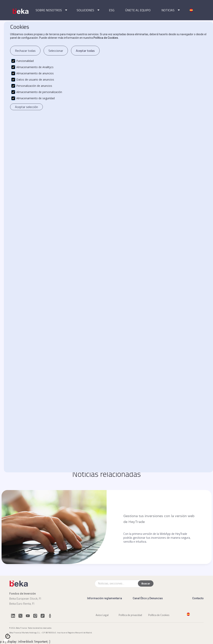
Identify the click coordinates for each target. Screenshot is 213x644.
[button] (51, 10)
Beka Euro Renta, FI (22, 604)
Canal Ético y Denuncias (148, 598)
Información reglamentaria (105, 598)
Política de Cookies (159, 615)
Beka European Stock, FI (25, 599)
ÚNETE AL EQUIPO (138, 10)
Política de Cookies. (106, 38)
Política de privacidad (130, 615)
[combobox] (6, 640)
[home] (21, 11)
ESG (112, 10)
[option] (10, 640)
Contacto (198, 598)
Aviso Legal (102, 615)
